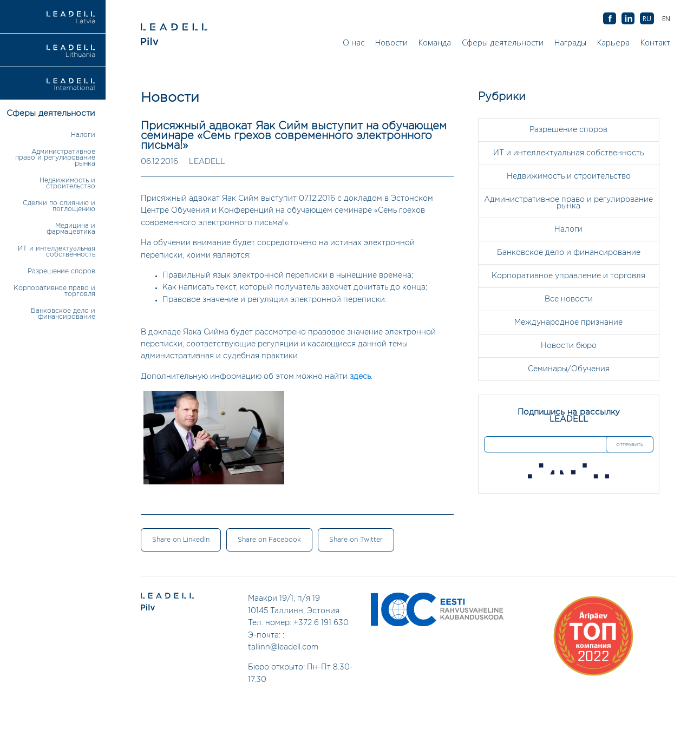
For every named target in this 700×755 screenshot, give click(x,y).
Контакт (655, 42)
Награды (570, 42)
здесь (360, 377)
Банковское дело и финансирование (63, 314)
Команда (435, 42)
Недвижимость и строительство (67, 183)
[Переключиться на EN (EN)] (666, 19)
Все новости (569, 299)
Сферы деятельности (503, 42)
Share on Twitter (356, 540)
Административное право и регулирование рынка (55, 158)
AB (628, 19)
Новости (391, 42)
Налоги (83, 135)
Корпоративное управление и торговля (568, 276)
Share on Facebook (269, 540)
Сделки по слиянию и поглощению (59, 206)
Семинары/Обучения (569, 369)
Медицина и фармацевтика (71, 229)
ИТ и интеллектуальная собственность (57, 252)
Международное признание (568, 323)
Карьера (613, 42)
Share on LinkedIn (181, 540)
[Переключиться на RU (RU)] (647, 19)
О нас (354, 42)
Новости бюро (569, 346)
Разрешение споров (61, 271)
